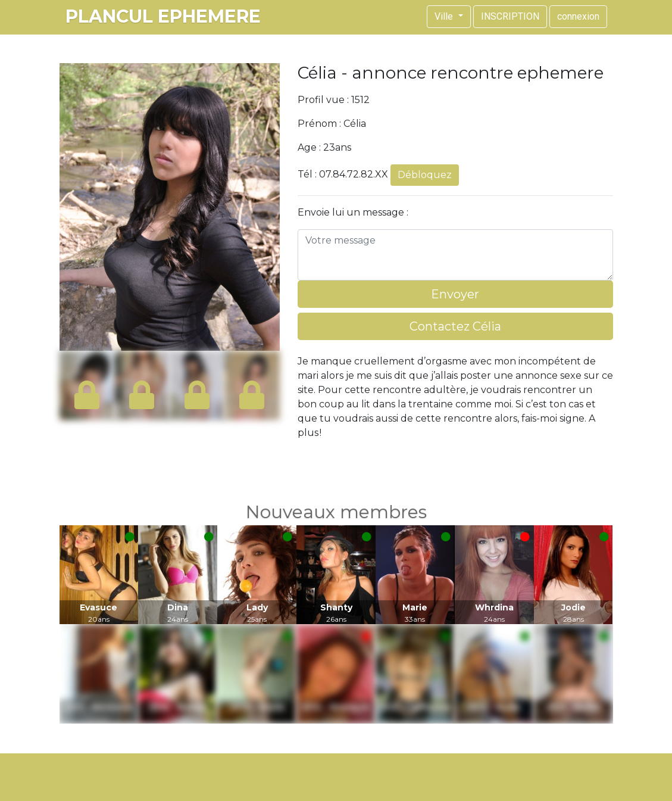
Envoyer (455, 294)
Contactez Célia (455, 326)
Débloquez (425, 175)
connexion (578, 16)
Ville (445, 16)
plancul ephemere (163, 16)
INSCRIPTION (510, 16)
